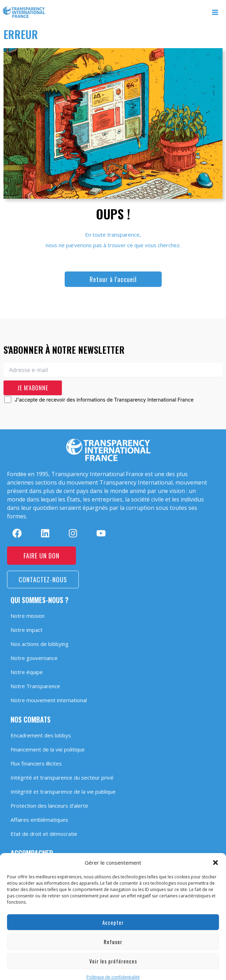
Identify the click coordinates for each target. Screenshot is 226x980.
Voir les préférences (113, 954)
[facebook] (17, 533)
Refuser (113, 935)
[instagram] (73, 533)
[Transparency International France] (24, 12)
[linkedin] (45, 533)
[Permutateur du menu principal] (215, 12)
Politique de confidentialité (113, 970)
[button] (215, 856)
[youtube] (101, 533)
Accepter (113, 916)
